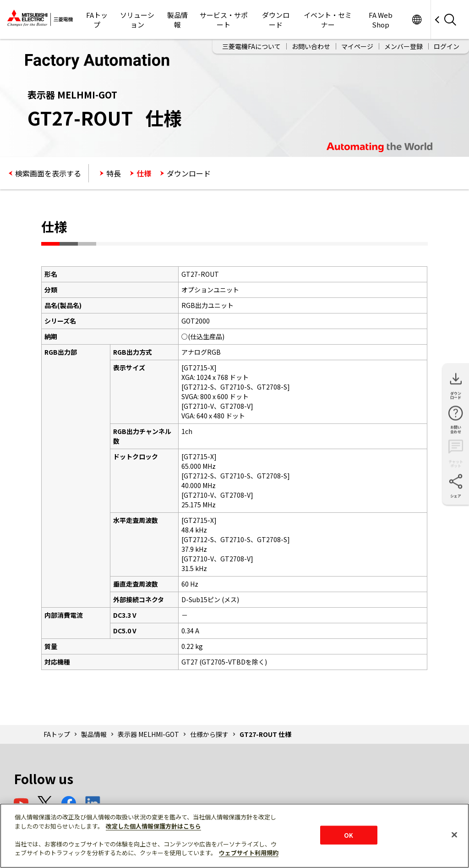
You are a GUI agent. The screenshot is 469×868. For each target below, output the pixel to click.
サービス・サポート (224, 20)
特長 (114, 173)
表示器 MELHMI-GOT (148, 734)
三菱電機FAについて (251, 46)
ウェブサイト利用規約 (249, 853)
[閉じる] (454, 835)
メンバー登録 (404, 46)
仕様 (144, 173)
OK (349, 835)
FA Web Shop (381, 20)
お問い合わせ (311, 46)
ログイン (447, 46)
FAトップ (97, 20)
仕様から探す (209, 734)
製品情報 (177, 20)
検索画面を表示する (48, 173)
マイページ (357, 46)
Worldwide (417, 19)
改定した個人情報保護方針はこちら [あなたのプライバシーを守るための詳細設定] (153, 826)
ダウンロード (276, 20)
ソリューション (137, 20)
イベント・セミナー (328, 20)
